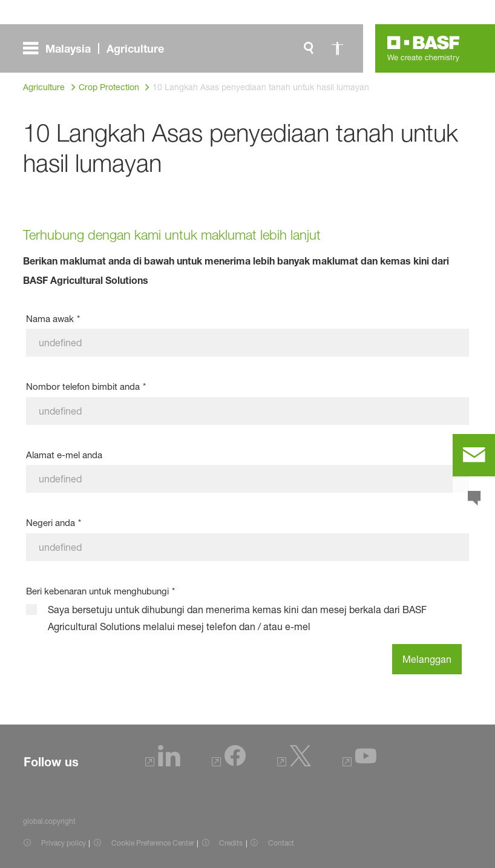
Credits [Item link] (231, 843)
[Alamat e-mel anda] (247, 479)
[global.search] (309, 48)
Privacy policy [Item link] (64, 843)
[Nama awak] (247, 343)
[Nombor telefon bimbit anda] (247, 411)
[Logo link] (424, 48)
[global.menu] (98, 48)
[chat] (474, 499)
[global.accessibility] (338, 48)
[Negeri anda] (247, 547)
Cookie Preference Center (153, 843)
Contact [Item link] (281, 843)
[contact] (474, 455)
